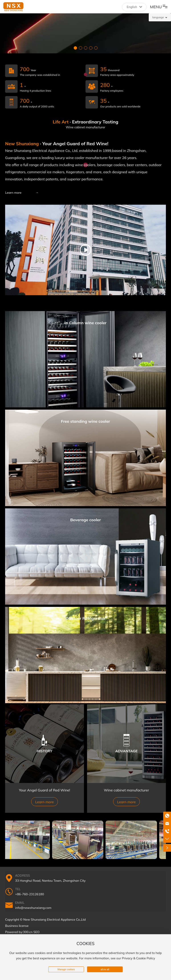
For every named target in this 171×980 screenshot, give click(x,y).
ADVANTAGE (126, 751)
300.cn (28, 932)
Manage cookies (66, 969)
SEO (37, 932)
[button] (75, 48)
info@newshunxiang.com (33, 908)
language (158, 17)
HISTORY (45, 751)
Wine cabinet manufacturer (127, 790)
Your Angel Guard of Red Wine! (45, 790)
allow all (105, 969)
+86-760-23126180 (30, 894)
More (85, 359)
